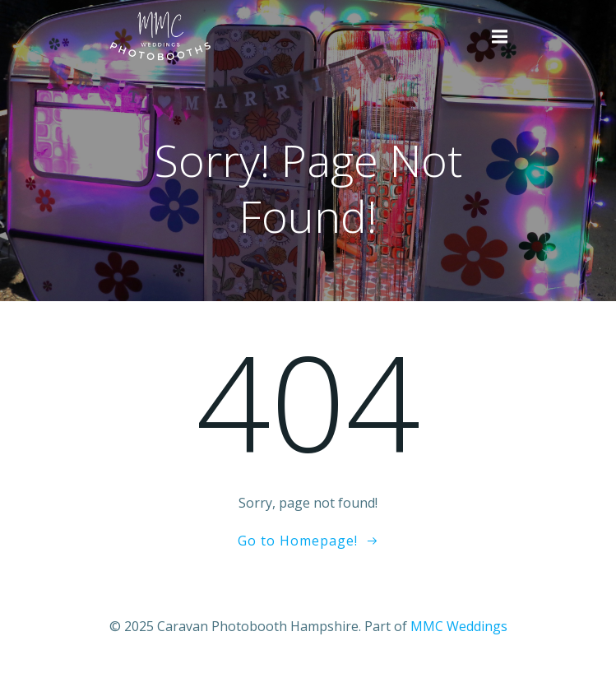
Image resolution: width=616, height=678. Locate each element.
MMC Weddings (459, 626)
